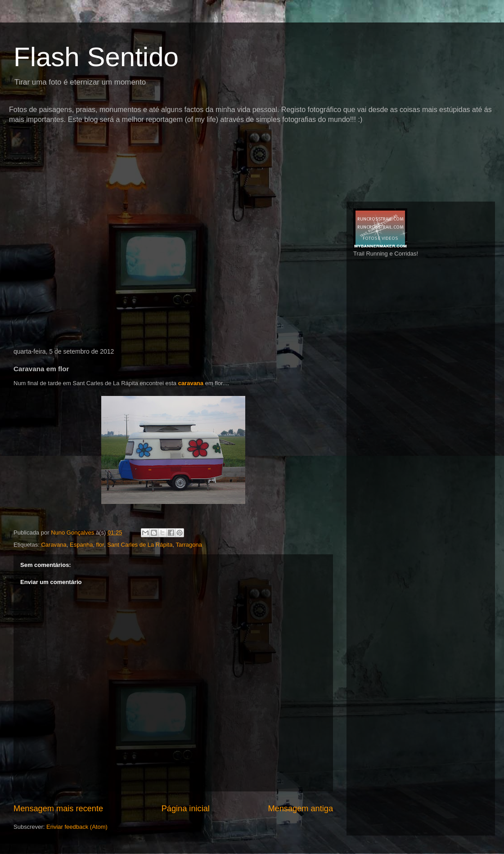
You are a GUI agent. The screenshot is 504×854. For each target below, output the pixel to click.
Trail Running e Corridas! (386, 254)
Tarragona (189, 545)
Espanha (81, 545)
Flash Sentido (96, 57)
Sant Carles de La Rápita (140, 545)
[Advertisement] (89, 269)
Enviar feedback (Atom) (77, 827)
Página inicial (186, 809)
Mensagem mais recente (58, 809)
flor (100, 545)
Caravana (54, 545)
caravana (191, 383)
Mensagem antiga (300, 809)
